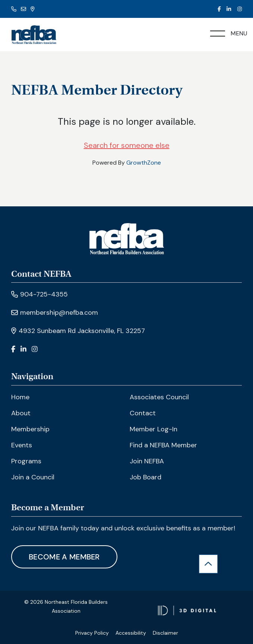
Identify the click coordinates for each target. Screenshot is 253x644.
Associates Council (159, 397)
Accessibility (131, 633)
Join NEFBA (147, 461)
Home (20, 397)
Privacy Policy (92, 633)
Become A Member (64, 557)
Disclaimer (165, 633)
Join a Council (33, 477)
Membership (30, 429)
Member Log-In (154, 429)
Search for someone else (127, 145)
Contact (143, 413)
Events (22, 445)
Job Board (146, 477)
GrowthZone (144, 163)
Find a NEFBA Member (163, 445)
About (21, 413)
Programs (26, 461)
